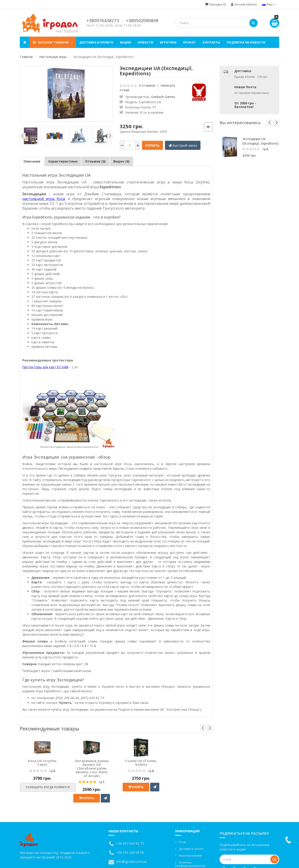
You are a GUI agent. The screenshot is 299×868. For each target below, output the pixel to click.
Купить (152, 145)
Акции (125, 42)
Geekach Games (163, 97)
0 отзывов (147, 85)
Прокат (189, 42)
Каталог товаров (53, 42)
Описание (32, 161)
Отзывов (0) (95, 161)
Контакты (211, 42)
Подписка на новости (246, 42)
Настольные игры (53, 57)
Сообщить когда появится (48, 787)
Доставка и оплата (96, 42)
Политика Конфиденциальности (190, 864)
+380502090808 (142, 20)
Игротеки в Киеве (190, 856)
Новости (145, 42)
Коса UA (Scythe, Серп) (42, 763)
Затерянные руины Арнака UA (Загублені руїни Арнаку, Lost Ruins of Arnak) (92, 768)
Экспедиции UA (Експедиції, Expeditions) (261, 141)
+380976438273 (103, 20)
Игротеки (168, 42)
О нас (182, 842)
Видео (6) (121, 161)
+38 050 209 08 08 (130, 852)
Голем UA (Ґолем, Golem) (141, 763)
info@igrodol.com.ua (132, 862)
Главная (26, 57)
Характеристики (63, 161)
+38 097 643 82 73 (130, 843)
